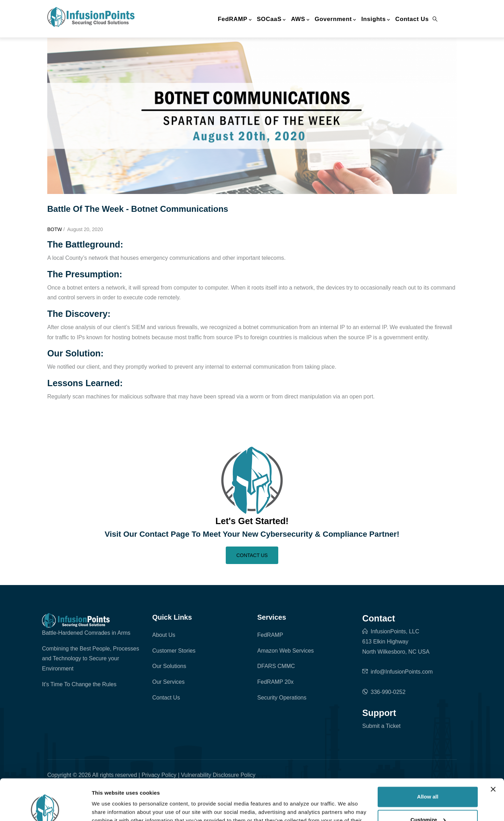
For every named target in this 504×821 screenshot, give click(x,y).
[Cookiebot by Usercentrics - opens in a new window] (45, 807)
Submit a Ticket (381, 726)
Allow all (428, 756)
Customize (428, 778)
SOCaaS (271, 20)
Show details (108, 807)
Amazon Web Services (286, 651)
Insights (376, 20)
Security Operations (282, 698)
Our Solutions (169, 666)
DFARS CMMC (276, 666)
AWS (300, 20)
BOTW (55, 229)
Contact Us (412, 19)
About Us (164, 635)
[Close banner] (493, 748)
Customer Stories (174, 651)
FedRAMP (235, 20)
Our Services (168, 682)
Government (335, 20)
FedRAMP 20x (275, 682)
